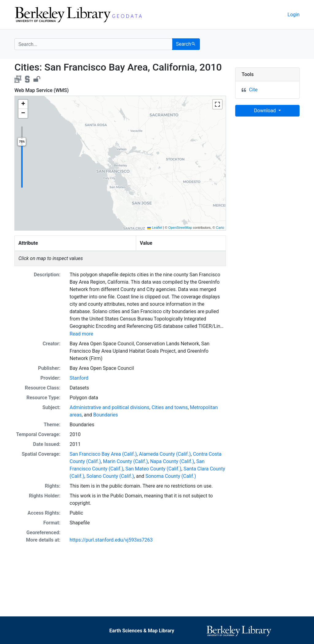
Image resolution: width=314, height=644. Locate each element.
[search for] (93, 44)
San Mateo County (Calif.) (153, 469)
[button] (23, 104)
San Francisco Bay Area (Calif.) (103, 454)
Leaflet (155, 228)
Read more (81, 334)
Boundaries (106, 415)
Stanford (79, 378)
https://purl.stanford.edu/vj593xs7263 (111, 540)
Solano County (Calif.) (110, 476)
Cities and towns (170, 407)
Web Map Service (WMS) (42, 90)
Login (294, 15)
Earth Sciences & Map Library (142, 631)
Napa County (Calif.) (172, 461)
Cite (253, 90)
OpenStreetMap (180, 228)
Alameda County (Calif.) (165, 454)
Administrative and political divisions (109, 407)
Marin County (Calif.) (125, 461)
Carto (220, 228)
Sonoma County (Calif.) (171, 476)
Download (265, 111)
